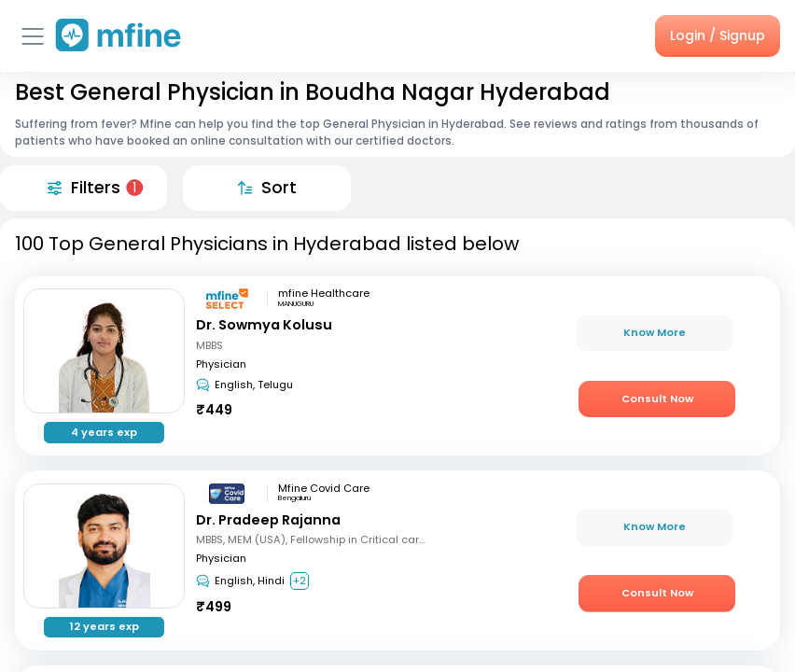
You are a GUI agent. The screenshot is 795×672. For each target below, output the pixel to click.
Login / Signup (718, 35)
